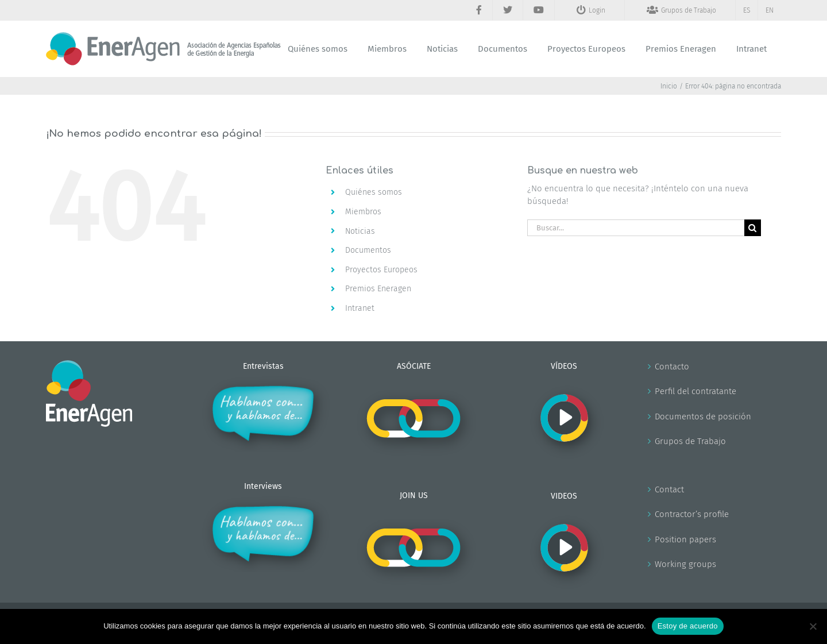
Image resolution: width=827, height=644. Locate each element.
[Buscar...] (636, 228)
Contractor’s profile (692, 514)
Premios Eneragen (378, 289)
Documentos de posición (703, 417)
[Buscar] (753, 228)
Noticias (360, 231)
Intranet (360, 308)
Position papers (685, 539)
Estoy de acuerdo (688, 626)
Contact (669, 489)
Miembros (363, 212)
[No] (813, 626)
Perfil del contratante (695, 391)
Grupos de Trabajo (690, 441)
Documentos (368, 250)
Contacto (672, 367)
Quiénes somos (374, 192)
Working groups (685, 564)
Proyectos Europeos (381, 270)
